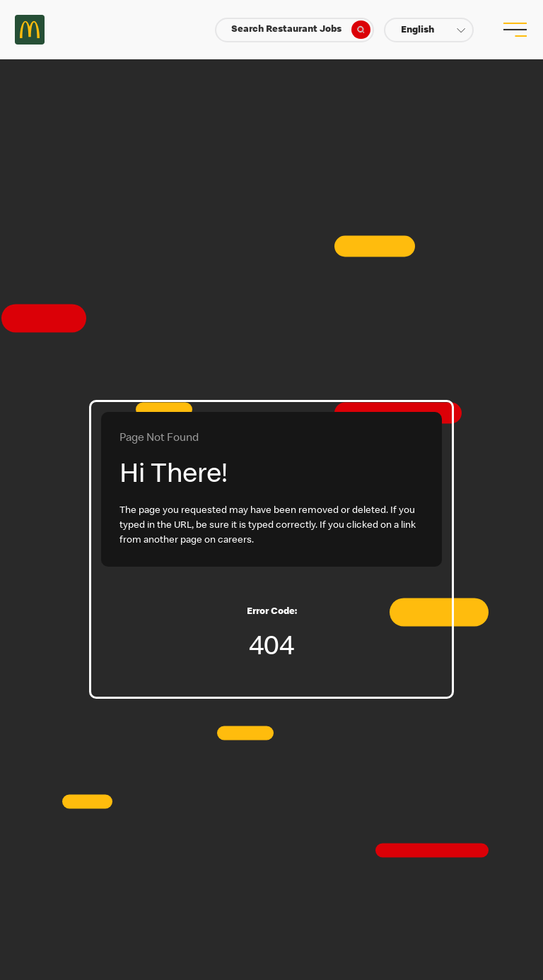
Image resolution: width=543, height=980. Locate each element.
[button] (429, 30)
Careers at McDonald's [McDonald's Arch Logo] (30, 30)
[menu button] (513, 30)
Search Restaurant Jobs (300, 30)
